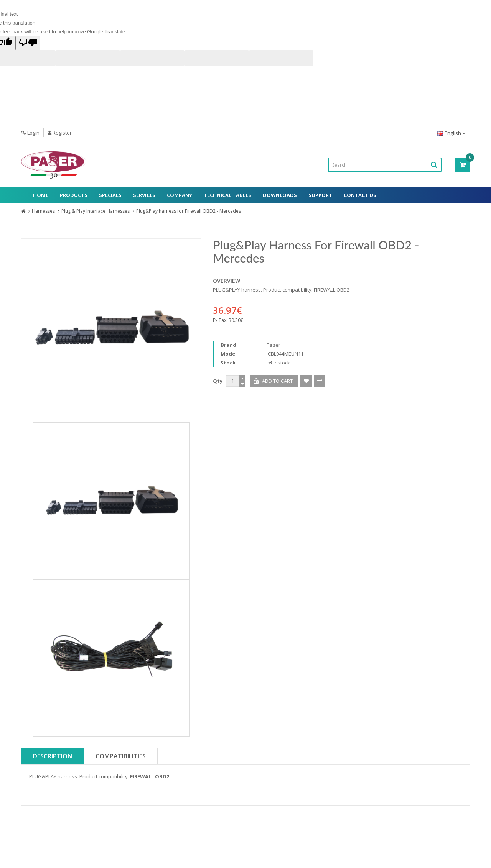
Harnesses (43, 211)
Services (144, 195)
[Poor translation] (28, 43)
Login (30, 133)
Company (180, 195)
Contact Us (360, 195)
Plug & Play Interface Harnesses (96, 211)
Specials (110, 195)
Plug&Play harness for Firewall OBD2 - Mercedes (189, 211)
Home (41, 195)
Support (320, 195)
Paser (274, 345)
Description (53, 756)
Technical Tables (227, 195)
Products (74, 195)
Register (60, 133)
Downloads (280, 195)
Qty (218, 381)
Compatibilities (121, 756)
